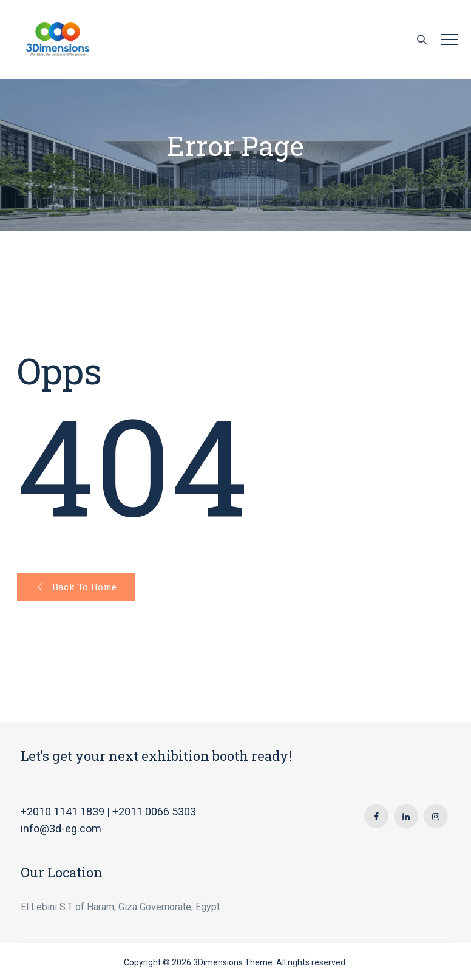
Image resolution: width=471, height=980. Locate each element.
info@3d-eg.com (61, 829)
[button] (76, 587)
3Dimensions (218, 962)
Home (220, 175)
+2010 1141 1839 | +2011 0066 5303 (108, 812)
